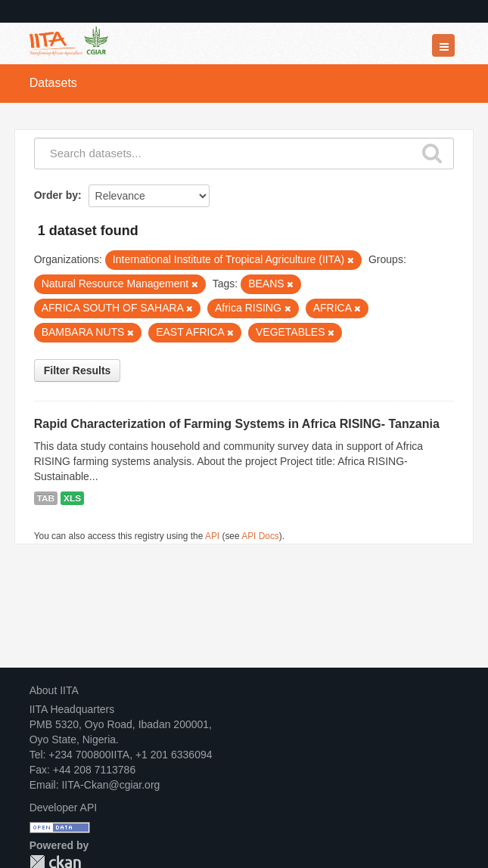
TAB (46, 498)
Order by (56, 195)
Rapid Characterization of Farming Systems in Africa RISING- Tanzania (237, 424)
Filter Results (78, 370)
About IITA (54, 690)
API (212, 536)
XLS (72, 498)
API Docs (260, 536)
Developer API (64, 808)
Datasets (53, 83)
